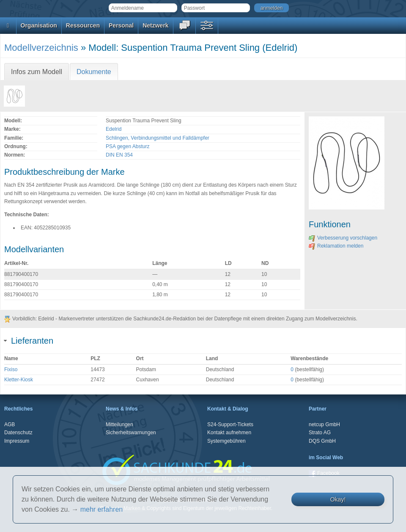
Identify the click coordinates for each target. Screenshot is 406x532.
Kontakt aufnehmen (229, 433)
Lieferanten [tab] (29, 341)
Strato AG (320, 433)
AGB (10, 424)
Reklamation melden (336, 246)
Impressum (17, 441)
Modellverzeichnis (41, 48)
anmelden (272, 8)
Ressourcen (83, 25)
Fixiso (11, 369)
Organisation (39, 25)
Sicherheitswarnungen (131, 433)
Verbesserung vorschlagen (343, 238)
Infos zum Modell (37, 72)
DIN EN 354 (119, 155)
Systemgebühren (226, 441)
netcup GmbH (324, 424)
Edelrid (114, 129)
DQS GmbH (322, 441)
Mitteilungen (119, 424)
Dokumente (94, 72)
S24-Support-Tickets (230, 424)
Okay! (338, 499)
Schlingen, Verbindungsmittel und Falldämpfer (158, 138)
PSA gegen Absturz (128, 146)
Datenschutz (18, 433)
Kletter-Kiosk (19, 380)
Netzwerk (155, 25)
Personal (121, 25)
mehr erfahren (102, 509)
